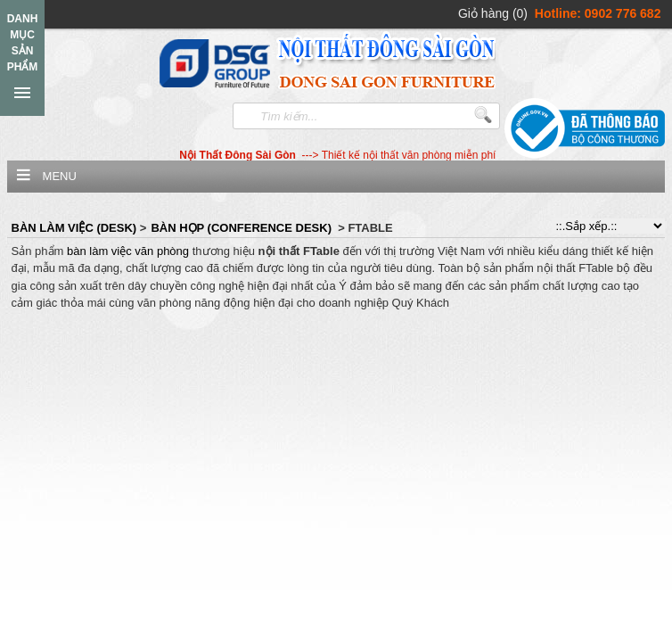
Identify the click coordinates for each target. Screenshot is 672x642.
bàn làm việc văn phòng (128, 251)
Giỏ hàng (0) (493, 13)
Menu (60, 176)
